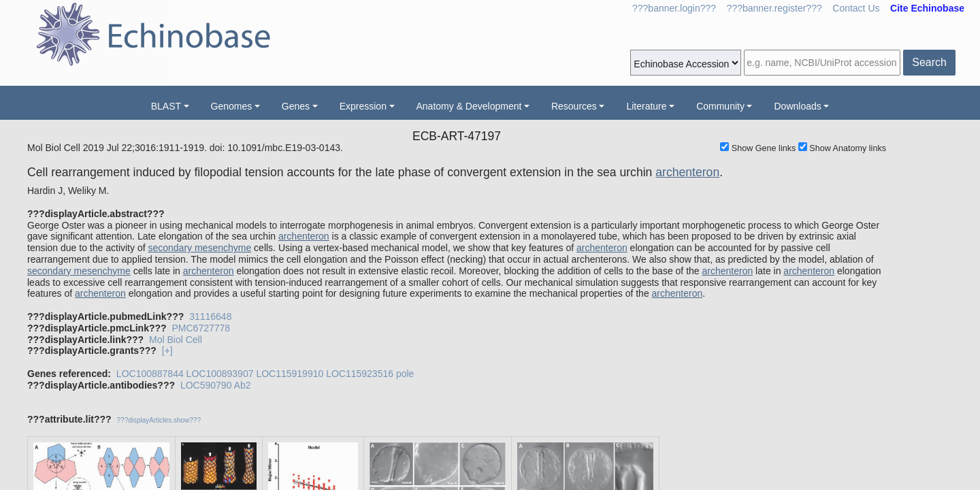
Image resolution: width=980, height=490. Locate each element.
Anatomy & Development (469, 106)
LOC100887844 (150, 374)
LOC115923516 (360, 374)
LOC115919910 (290, 374)
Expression (363, 106)
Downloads (797, 106)
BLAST (166, 106)
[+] (167, 350)
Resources (574, 106)
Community (720, 106)
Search (929, 62)
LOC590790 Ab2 (216, 385)
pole (405, 374)
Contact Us (856, 8)
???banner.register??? (774, 8)
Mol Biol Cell (176, 340)
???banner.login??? (674, 8)
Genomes (232, 106)
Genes (296, 106)
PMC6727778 (201, 328)
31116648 (210, 316)
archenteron (687, 172)
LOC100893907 (220, 374)
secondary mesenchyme (199, 248)
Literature (646, 106)
